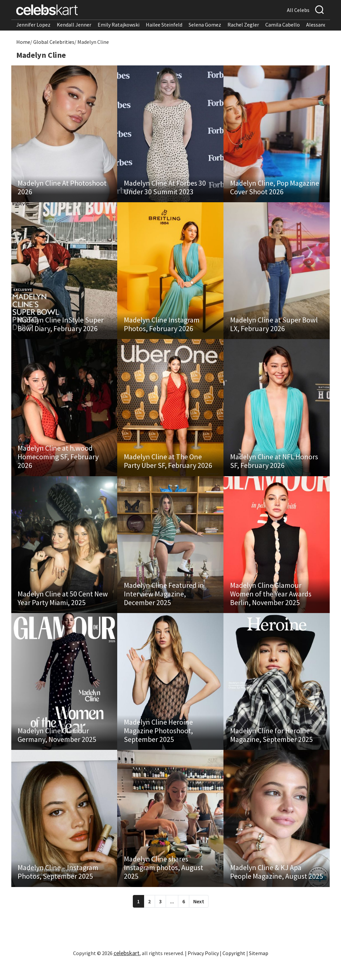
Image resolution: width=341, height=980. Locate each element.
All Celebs (298, 10)
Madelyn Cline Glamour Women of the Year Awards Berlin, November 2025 (271, 604)
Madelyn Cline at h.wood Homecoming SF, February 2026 (58, 464)
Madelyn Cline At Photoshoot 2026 (62, 190)
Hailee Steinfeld (164, 25)
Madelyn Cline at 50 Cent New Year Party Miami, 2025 (63, 608)
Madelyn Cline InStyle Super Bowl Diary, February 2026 (61, 329)
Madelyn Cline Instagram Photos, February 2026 (162, 329)
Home (23, 42)
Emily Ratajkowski (119, 25)
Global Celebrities (54, 42)
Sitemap (259, 968)
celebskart (127, 968)
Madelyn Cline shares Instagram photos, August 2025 (164, 883)
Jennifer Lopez (33, 25)
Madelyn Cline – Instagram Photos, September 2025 (58, 887)
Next (199, 917)
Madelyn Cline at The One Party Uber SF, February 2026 (168, 469)
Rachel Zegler (243, 25)
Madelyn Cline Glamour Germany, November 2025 (57, 748)
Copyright (234, 968)
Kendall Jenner (74, 25)
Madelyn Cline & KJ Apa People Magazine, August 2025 (277, 887)
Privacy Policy (203, 968)
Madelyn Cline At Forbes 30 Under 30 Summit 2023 (165, 190)
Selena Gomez (205, 25)
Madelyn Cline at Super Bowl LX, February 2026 (274, 329)
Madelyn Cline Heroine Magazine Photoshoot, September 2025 (158, 743)
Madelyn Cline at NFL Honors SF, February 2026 (274, 469)
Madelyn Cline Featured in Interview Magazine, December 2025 (164, 604)
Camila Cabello (283, 25)
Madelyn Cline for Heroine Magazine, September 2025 (271, 748)
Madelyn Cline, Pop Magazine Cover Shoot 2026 (275, 190)
